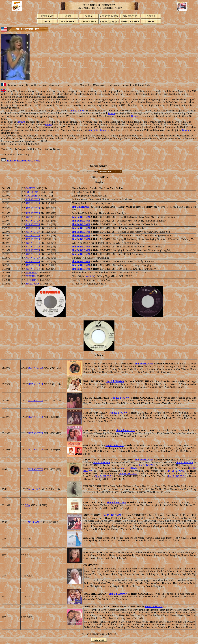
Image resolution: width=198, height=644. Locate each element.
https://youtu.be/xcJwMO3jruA (23, 161)
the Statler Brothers (99, 130)
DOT (38, 489)
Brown (112, 113)
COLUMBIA (32, 192)
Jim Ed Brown (77, 111)
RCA (27, 505)
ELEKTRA (31, 273)
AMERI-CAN (32, 284)
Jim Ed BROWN (81, 207)
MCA (31, 489)
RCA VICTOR (33, 199)
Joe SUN (90, 276)
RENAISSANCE (33, 522)
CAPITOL (31, 188)
